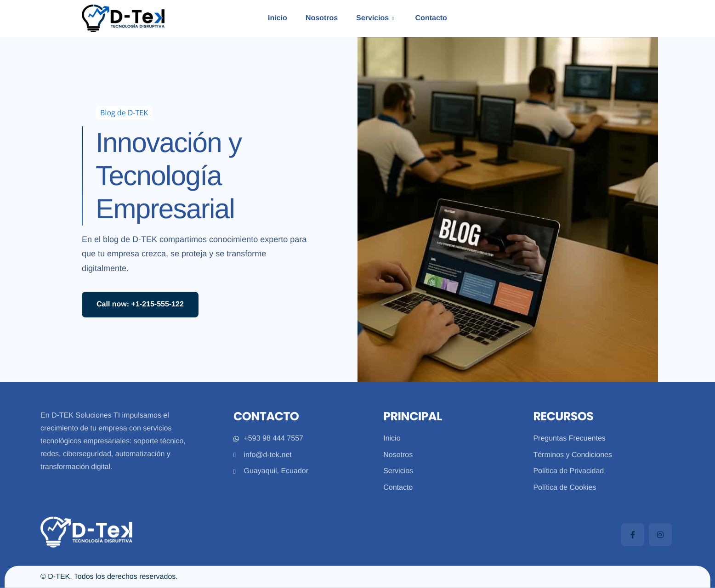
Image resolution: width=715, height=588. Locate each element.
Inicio (276, 18)
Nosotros (320, 18)
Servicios (375, 18)
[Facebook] (633, 535)
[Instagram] (660, 535)
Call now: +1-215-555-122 (140, 304)
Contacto (432, 18)
